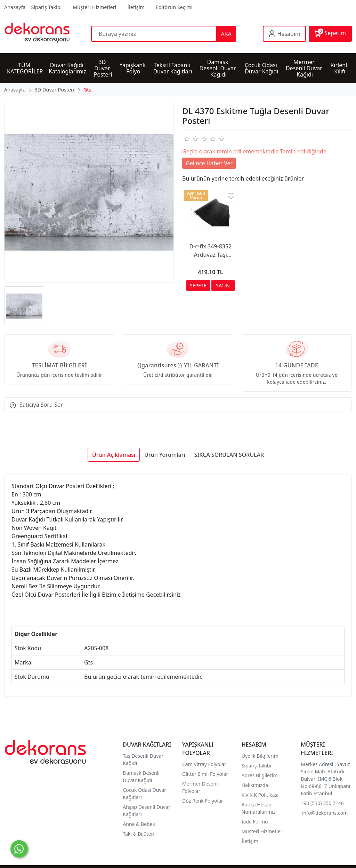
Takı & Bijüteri (138, 834)
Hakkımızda (255, 785)
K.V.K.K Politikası (261, 795)
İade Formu (255, 822)
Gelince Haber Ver (209, 163)
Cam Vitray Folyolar (204, 764)
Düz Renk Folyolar (203, 801)
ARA (226, 34)
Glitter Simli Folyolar (205, 774)
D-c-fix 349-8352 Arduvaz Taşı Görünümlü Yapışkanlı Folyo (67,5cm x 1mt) (210, 251)
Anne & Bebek (139, 824)
